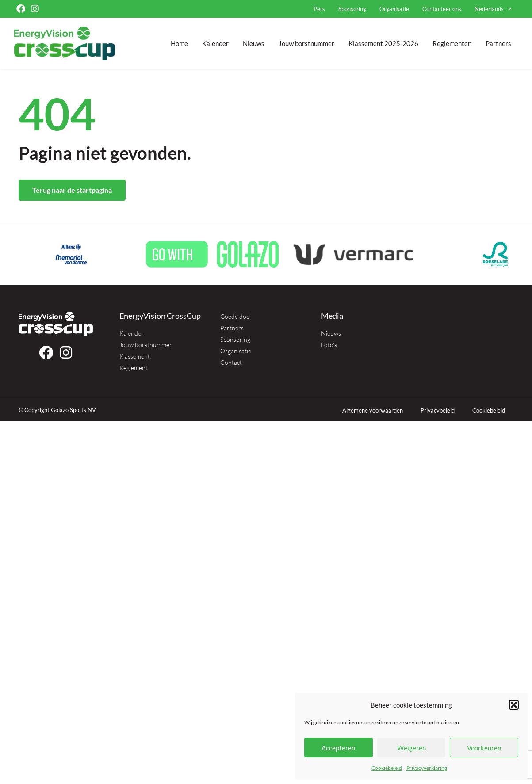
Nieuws (254, 43)
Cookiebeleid (387, 768)
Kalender (215, 43)
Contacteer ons (442, 9)
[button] (514, 705)
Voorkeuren (484, 748)
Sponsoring (352, 9)
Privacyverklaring (427, 768)
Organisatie (394, 9)
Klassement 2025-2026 (383, 43)
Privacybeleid (438, 410)
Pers (319, 9)
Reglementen (452, 43)
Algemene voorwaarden (373, 410)
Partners (498, 43)
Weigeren (411, 748)
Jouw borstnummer (306, 43)
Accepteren (338, 748)
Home (179, 43)
